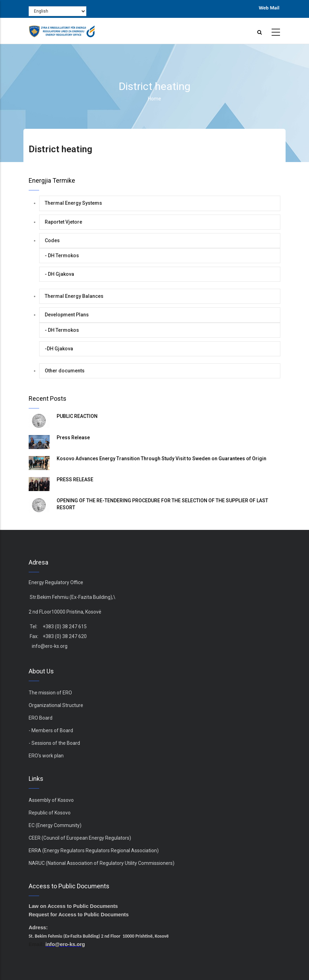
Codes (52, 240)
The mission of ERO (50, 693)
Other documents (65, 371)
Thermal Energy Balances (74, 296)
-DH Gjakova (59, 349)
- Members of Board (51, 730)
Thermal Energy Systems (73, 203)
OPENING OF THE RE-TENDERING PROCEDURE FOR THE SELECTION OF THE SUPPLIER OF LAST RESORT (162, 504)
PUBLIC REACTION (77, 416)
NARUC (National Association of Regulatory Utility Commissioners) (102, 863)
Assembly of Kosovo (51, 800)
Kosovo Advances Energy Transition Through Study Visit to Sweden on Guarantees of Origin (161, 458)
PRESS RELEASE (75, 479)
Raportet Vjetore (63, 222)
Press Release (73, 437)
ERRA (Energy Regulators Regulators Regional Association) (94, 850)
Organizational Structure (56, 705)
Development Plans (67, 315)
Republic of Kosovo (50, 813)
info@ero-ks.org (50, 646)
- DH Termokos (62, 255)
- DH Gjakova (59, 274)
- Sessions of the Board (54, 743)
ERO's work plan (46, 756)
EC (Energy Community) (55, 825)
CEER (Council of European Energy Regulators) (80, 838)
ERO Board (41, 718)
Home (154, 99)
